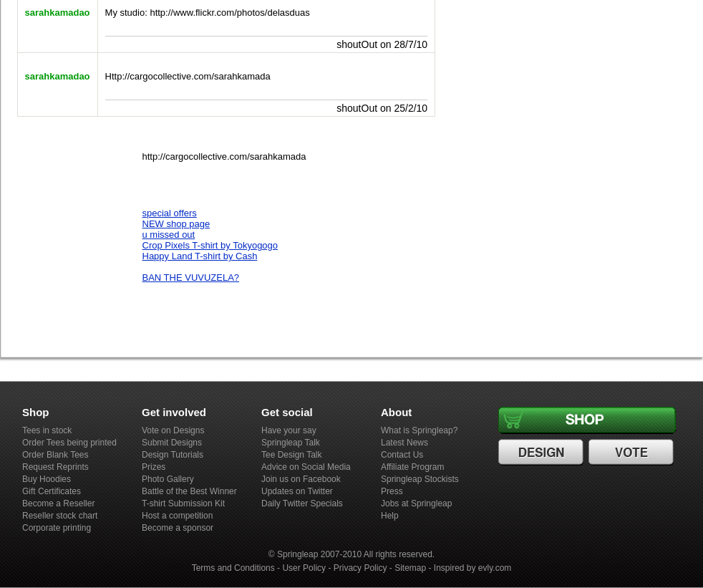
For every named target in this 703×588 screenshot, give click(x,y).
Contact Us (402, 455)
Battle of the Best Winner (189, 491)
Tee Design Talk (292, 455)
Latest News (404, 443)
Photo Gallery (168, 479)
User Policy (304, 568)
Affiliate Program (412, 467)
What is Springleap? (419, 430)
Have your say (289, 430)
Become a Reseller (58, 503)
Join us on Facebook (301, 479)
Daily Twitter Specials (302, 503)
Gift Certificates (52, 491)
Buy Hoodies (47, 479)
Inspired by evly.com (473, 568)
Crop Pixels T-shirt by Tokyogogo (210, 245)
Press (392, 491)
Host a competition (177, 516)
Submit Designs (172, 443)
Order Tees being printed (69, 443)
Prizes (154, 467)
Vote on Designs (173, 430)
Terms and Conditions (233, 568)
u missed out (169, 235)
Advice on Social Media (306, 467)
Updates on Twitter (297, 491)
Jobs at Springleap (416, 503)
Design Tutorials (173, 455)
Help (390, 516)
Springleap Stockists (420, 479)
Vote (633, 453)
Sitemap (410, 568)
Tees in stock (47, 430)
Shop (590, 420)
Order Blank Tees (55, 455)
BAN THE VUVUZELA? (191, 278)
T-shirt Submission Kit (183, 503)
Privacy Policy (360, 568)
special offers (170, 213)
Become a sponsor (178, 528)
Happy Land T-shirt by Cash (200, 256)
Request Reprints (55, 467)
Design (543, 453)
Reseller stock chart (60, 516)
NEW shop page (176, 224)
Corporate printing (57, 528)
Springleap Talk (291, 443)
